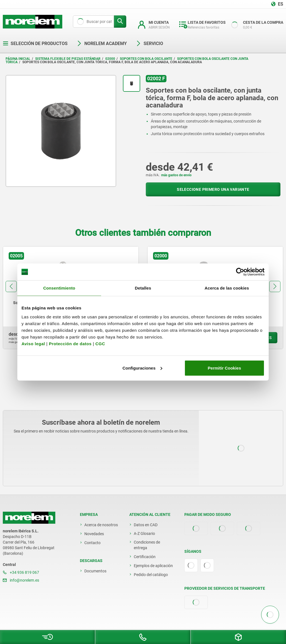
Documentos (95, 571)
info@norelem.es (21, 580)
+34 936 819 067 (21, 572)
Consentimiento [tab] (59, 288)
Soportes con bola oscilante (146, 59)
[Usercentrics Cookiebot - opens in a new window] (240, 272)
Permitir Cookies (224, 368)
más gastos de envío (176, 175)
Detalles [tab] (143, 288)
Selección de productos (35, 44)
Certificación (145, 557)
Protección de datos (70, 343)
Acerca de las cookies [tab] (227, 288)
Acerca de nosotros (101, 525)
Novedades (94, 534)
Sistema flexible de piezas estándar (68, 59)
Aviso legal (33, 343)
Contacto (92, 543)
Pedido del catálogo (151, 575)
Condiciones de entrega (147, 545)
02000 (110, 59)
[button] (11, 286)
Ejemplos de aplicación (153, 566)
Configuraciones (142, 368)
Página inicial (18, 59)
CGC (100, 343)
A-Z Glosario (144, 533)
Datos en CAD (146, 525)
